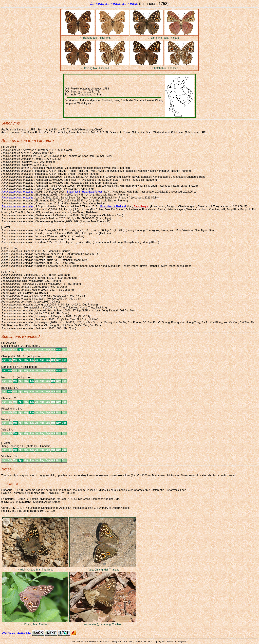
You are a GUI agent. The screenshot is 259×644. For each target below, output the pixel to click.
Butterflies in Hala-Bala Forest (84, 192)
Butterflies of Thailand (113, 206)
